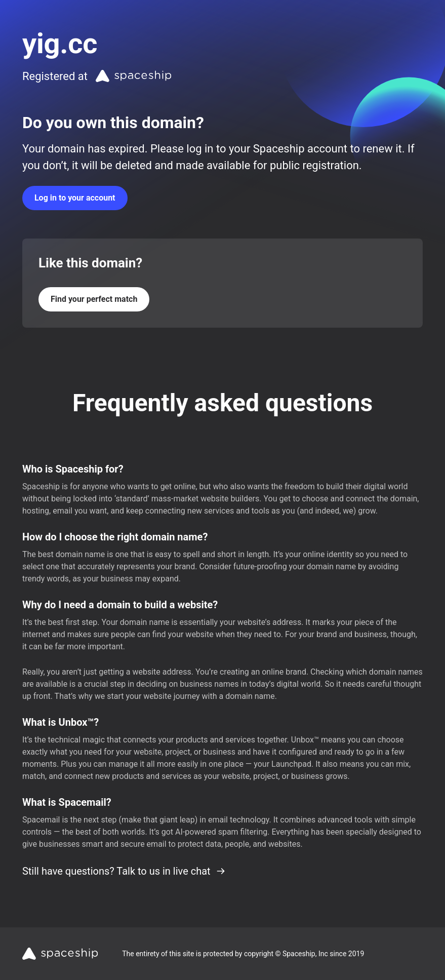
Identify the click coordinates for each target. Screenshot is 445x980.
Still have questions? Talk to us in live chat (124, 871)
